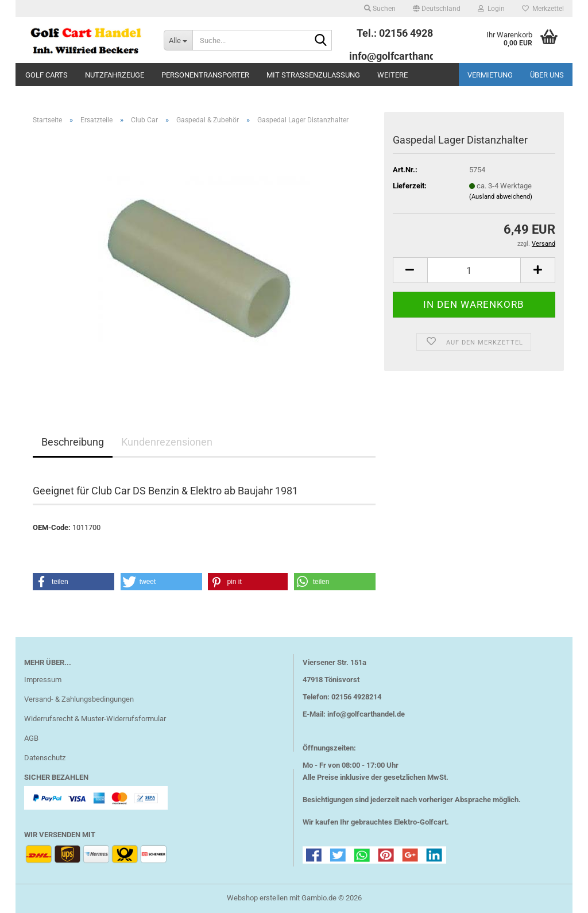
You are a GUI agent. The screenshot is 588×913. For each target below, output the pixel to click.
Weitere (392, 75)
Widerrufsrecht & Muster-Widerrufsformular (95, 719)
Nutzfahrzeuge (115, 75)
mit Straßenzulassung (313, 75)
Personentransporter (205, 75)
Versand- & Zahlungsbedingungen (79, 699)
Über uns (547, 75)
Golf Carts (47, 75)
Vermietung (490, 75)
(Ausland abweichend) (501, 197)
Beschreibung (73, 442)
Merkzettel (543, 9)
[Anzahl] (474, 270)
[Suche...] (178, 40)
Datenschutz (45, 758)
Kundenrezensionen (167, 442)
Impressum (43, 680)
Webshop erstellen (257, 898)
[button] (437, 9)
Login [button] (491, 9)
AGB (31, 738)
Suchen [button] (380, 9)
